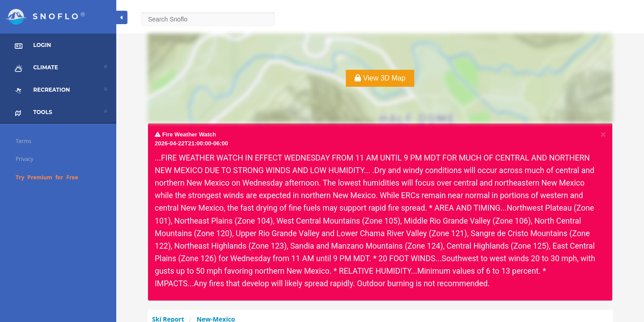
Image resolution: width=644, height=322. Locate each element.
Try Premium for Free (47, 177)
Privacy (25, 159)
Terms (23, 141)
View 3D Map (380, 78)
